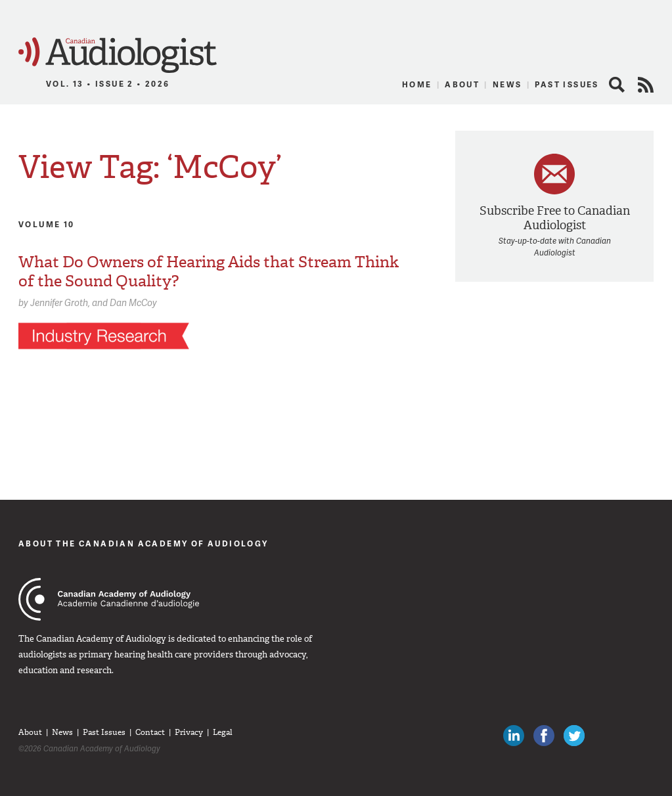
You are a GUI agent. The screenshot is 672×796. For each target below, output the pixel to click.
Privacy (189, 732)
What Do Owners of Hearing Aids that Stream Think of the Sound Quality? (209, 272)
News (507, 84)
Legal (223, 732)
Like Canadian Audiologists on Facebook (544, 736)
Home (417, 84)
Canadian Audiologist (118, 55)
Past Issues (567, 84)
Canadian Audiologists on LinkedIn (514, 736)
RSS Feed (646, 85)
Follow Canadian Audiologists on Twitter (574, 736)
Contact (150, 732)
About (462, 84)
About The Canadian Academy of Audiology (144, 543)
